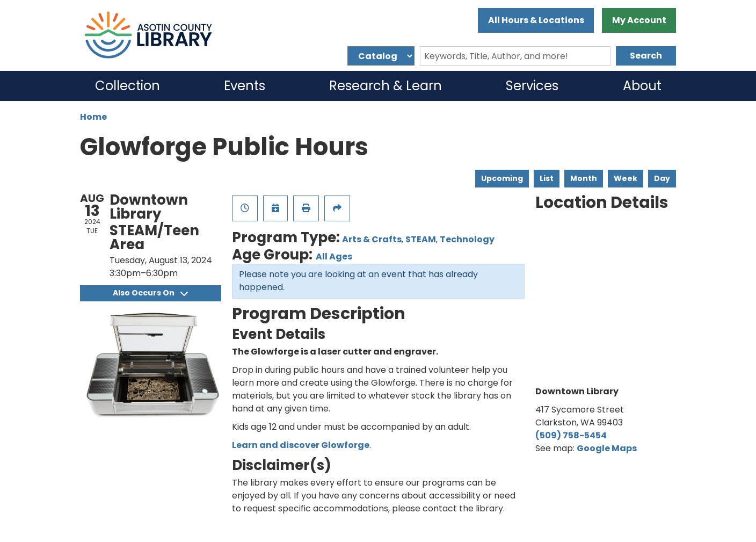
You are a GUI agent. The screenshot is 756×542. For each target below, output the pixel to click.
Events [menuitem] (245, 86)
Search (646, 56)
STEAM (421, 239)
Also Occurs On (150, 293)
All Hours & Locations (536, 20)
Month (584, 178)
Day (662, 178)
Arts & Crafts (372, 239)
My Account (639, 20)
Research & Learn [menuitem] (386, 86)
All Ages (334, 256)
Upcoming (502, 178)
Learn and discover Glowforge (301, 445)
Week (626, 178)
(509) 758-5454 (571, 435)
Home (93, 117)
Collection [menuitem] (128, 86)
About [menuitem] (642, 86)
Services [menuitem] (532, 86)
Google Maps (607, 448)
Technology (467, 239)
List (547, 178)
